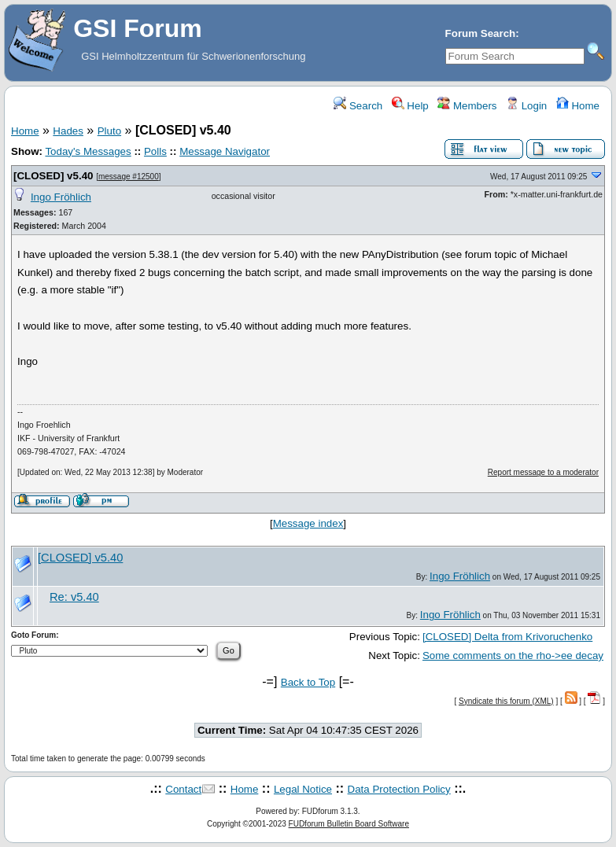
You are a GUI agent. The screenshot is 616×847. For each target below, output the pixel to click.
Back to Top (308, 682)
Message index (308, 523)
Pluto (109, 131)
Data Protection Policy (399, 789)
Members (467, 106)
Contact (183, 789)
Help (410, 106)
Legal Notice (303, 789)
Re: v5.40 (74, 597)
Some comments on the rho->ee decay (513, 656)
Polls (155, 151)
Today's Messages (88, 151)
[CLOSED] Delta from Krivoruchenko (507, 637)
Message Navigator (225, 151)
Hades (68, 131)
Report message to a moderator (543, 472)
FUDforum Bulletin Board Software (349, 824)
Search (358, 106)
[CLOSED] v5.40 (53, 176)
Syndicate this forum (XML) (506, 701)
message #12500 (129, 177)
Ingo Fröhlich (61, 197)
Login (526, 106)
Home (578, 106)
